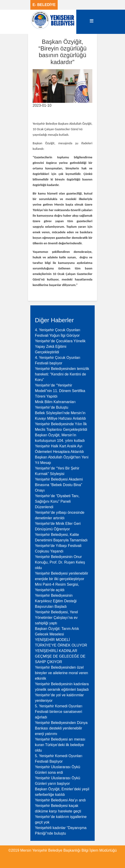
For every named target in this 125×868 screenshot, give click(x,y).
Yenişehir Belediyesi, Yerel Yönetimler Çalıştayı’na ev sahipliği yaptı (56, 618)
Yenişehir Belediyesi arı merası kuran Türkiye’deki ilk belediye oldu (60, 745)
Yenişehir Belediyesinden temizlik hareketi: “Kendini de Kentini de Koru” (62, 374)
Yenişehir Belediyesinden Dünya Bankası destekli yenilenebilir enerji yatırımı (61, 728)
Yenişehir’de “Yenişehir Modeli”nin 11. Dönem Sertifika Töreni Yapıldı (60, 391)
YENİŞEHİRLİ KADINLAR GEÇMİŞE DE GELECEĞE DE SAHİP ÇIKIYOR (60, 656)
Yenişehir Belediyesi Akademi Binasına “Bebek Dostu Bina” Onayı (59, 485)
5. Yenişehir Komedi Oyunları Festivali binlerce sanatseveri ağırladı (59, 712)
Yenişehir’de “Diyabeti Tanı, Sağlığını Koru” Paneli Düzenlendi (57, 501)
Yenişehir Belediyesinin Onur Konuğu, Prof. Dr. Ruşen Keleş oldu (60, 562)
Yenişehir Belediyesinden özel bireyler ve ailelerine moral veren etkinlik (61, 673)
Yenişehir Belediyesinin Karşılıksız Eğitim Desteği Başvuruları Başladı (56, 601)
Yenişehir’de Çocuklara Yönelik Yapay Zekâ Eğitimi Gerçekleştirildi (60, 347)
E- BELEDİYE (44, 5)
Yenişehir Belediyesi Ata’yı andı (60, 800)
